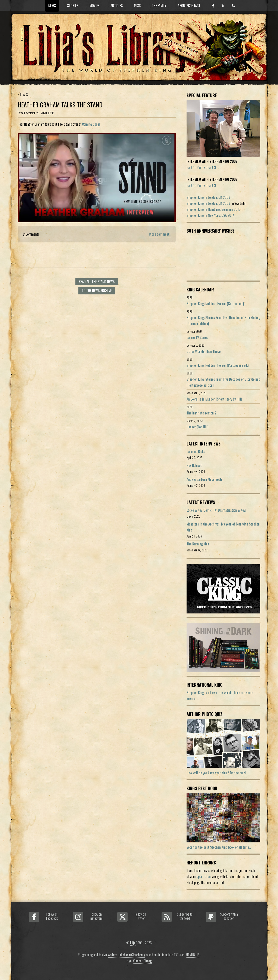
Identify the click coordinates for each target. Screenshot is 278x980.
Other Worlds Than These (204, 351)
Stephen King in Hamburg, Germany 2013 (213, 209)
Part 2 (201, 167)
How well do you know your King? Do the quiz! (216, 773)
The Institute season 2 (201, 413)
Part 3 (212, 167)
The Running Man (198, 544)
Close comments (160, 234)
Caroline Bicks (196, 451)
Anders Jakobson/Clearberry (126, 955)
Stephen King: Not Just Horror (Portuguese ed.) (218, 365)
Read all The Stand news (97, 282)
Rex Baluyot (194, 465)
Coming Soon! (91, 124)
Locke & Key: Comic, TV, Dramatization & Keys (217, 510)
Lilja (133, 943)
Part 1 (190, 167)
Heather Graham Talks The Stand (60, 105)
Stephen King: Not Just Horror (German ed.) (215, 304)
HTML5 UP (193, 955)
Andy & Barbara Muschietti (204, 479)
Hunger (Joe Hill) (197, 427)
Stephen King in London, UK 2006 (208, 197)
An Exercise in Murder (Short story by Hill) (214, 399)
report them (203, 876)
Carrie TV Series (197, 337)
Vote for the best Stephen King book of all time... (219, 847)
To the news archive (97, 291)
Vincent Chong (142, 961)
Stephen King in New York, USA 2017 (210, 215)
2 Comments (31, 234)
